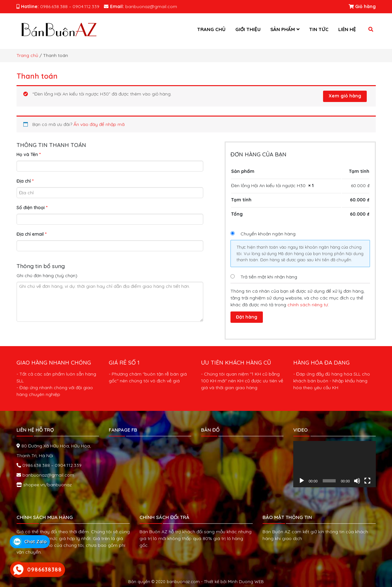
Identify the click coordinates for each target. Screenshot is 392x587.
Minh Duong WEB (246, 580)
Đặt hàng (247, 317)
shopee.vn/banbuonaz (47, 483)
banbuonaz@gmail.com (48, 474)
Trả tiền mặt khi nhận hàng (269, 277)
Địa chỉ (25, 181)
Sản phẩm (283, 29)
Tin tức (319, 29)
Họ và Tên (29, 154)
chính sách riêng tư (308, 305)
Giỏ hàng (362, 6)
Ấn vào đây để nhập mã (99, 124)
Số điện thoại (32, 208)
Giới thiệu (248, 29)
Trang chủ (211, 29)
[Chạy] (302, 480)
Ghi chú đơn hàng (47, 276)
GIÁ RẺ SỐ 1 (124, 361)
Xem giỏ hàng (345, 96)
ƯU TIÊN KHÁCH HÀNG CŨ (236, 361)
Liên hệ (347, 29)
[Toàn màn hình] (367, 480)
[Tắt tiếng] (357, 480)
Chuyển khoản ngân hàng (268, 234)
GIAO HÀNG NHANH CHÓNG (54, 361)
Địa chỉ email (32, 234)
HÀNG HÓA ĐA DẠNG (321, 361)
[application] (335, 463)
